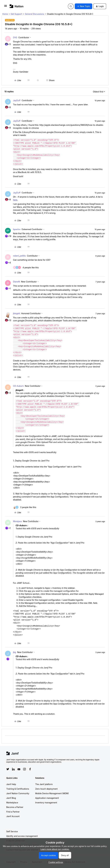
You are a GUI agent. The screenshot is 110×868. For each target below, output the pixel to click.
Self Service (12, 831)
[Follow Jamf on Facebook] (30, 769)
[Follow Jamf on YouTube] (19, 769)
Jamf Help (11, 784)
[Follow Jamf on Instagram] (24, 769)
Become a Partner (15, 807)
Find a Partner (13, 812)
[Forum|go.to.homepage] (17, 6)
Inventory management (46, 803)
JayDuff (17, 100)
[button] (6, 7)
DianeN (16, 282)
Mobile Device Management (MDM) (52, 793)
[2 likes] (25, 507)
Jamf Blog (11, 798)
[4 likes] (26, 267)
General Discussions (34, 14)
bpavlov (17, 229)
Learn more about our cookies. (55, 849)
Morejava (17, 521)
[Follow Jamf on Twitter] (8, 769)
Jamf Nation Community (18, 793)
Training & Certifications (18, 789)
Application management (47, 798)
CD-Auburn (18, 386)
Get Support (16, 14)
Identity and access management (22, 836)
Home (5, 14)
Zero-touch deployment (46, 789)
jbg (15, 652)
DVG (15, 37)
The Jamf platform (44, 784)
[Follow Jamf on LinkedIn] (13, 769)
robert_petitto (19, 256)
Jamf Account (13, 816)
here (15, 200)
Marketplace (12, 803)
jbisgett (17, 313)
